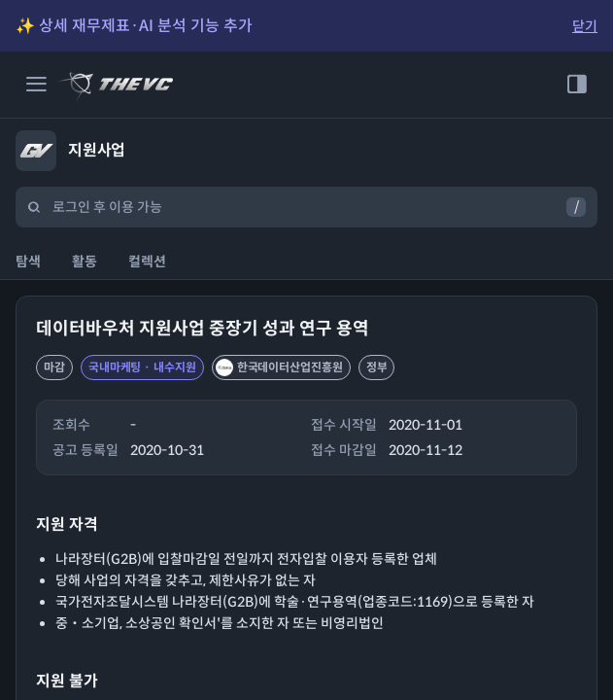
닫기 (585, 26)
